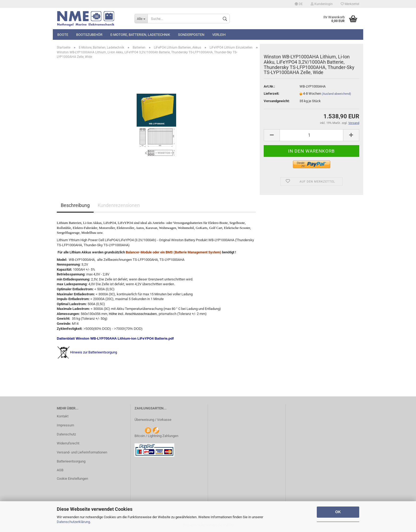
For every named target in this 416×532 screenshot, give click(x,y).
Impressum (65, 425)
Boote (63, 35)
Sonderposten (191, 35)
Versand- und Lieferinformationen (82, 452)
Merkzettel (350, 4)
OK (338, 512)
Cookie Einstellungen (72, 479)
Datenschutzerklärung (73, 522)
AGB (60, 470)
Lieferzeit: (272, 94)
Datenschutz (66, 434)
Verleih (219, 35)
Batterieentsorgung (71, 461)
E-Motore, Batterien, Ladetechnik (140, 35)
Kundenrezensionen (119, 205)
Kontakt (63, 416)
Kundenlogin (322, 4)
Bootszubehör (89, 35)
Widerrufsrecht (68, 443)
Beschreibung (75, 205)
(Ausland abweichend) (336, 94)
